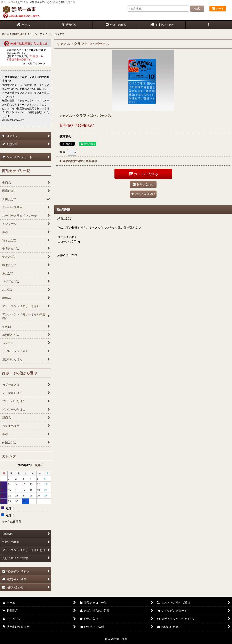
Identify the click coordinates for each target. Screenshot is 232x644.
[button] (209, 25)
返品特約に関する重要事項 (78, 161)
